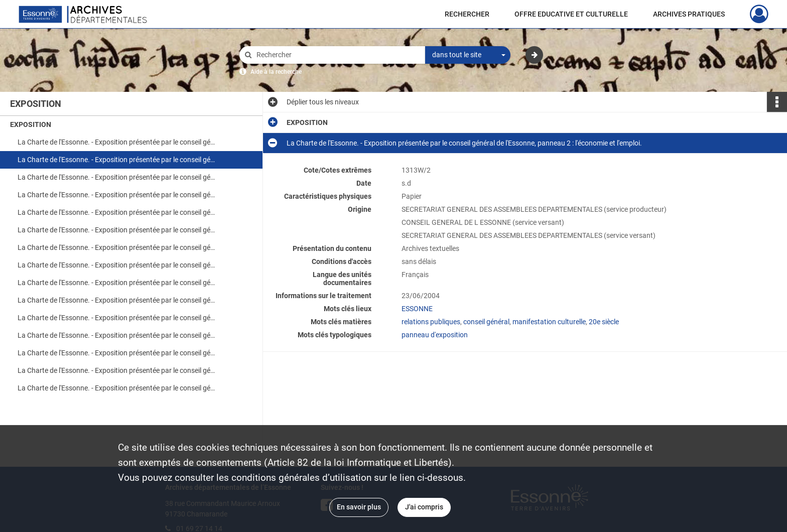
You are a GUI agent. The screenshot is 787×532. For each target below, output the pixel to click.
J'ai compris (424, 507)
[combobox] (468, 55)
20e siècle (604, 322)
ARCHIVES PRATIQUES (689, 14)
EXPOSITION (31, 124)
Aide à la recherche (276, 72)
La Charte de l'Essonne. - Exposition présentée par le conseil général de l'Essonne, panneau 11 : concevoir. (118, 318)
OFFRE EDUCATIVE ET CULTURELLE (571, 14)
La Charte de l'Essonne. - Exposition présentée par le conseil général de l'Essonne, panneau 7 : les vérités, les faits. (118, 247)
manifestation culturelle (549, 322)
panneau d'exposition (435, 335)
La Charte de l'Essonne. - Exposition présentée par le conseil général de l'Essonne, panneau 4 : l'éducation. (118, 195)
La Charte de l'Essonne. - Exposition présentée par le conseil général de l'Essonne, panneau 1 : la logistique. (118, 142)
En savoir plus (359, 507)
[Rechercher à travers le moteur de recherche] (337, 55)
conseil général (486, 322)
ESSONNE (417, 309)
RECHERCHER (467, 14)
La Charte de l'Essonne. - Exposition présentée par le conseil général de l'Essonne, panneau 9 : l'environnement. (118, 283)
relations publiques (431, 322)
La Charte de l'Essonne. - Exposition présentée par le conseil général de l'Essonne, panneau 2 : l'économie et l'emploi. (118, 160)
